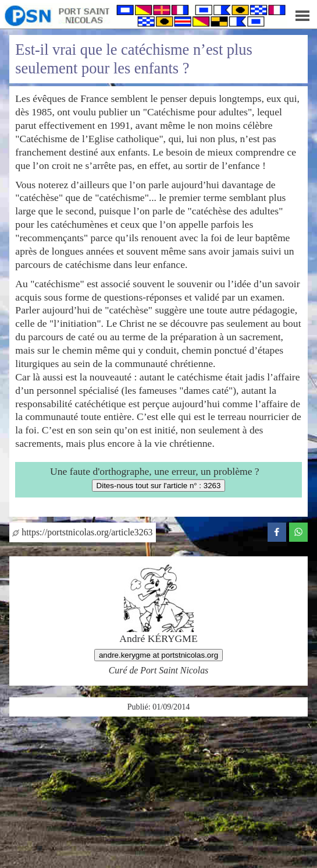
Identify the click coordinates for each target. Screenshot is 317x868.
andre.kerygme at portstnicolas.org (158, 655)
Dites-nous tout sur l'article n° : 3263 (159, 486)
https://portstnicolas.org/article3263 (82, 532)
